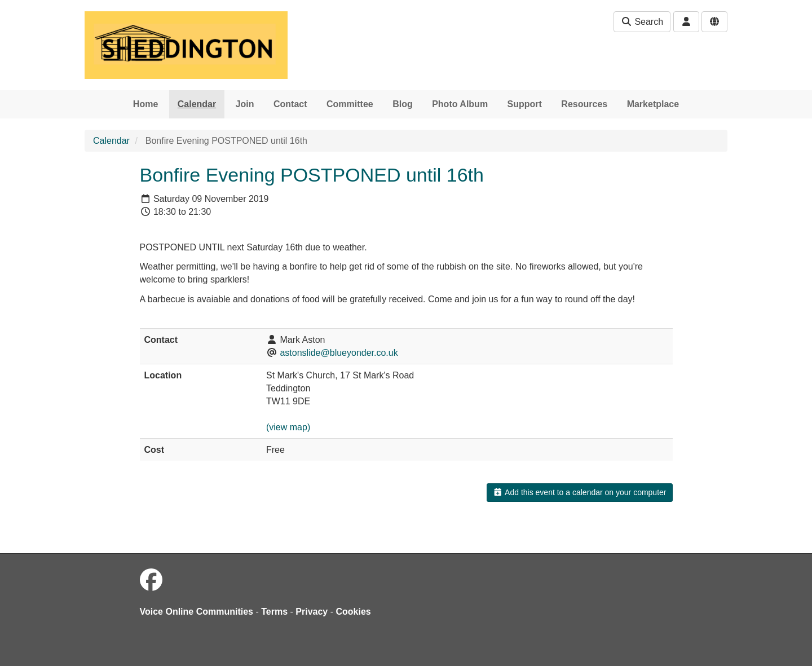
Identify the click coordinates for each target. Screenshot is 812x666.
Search (642, 22)
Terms (274, 612)
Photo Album (460, 104)
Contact (290, 104)
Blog (403, 104)
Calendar (197, 104)
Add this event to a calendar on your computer (579, 492)
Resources (584, 104)
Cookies (354, 612)
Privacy (312, 612)
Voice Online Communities (197, 612)
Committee (350, 104)
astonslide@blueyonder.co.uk (339, 353)
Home (145, 104)
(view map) (288, 427)
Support (525, 104)
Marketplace (653, 104)
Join (245, 104)
